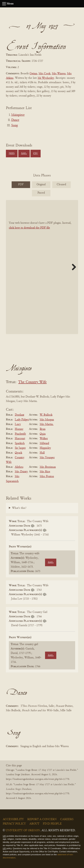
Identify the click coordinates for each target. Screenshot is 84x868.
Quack (18, 453)
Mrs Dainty (21, 472)
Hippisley (45, 448)
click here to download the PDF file (29, 228)
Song (14, 126)
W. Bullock (46, 415)
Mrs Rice (45, 472)
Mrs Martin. (47, 424)
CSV (36, 153)
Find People (52, 824)
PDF (21, 185)
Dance (15, 120)
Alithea (19, 467)
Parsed (41, 193)
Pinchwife (20, 434)
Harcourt (20, 439)
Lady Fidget (22, 420)
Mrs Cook (44, 74)
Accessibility (13, 819)
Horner (19, 429)
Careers (67, 819)
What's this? (19, 508)
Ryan (43, 429)
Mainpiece (18, 115)
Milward (44, 443)
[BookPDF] (42, 267)
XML (24, 153)
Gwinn (33, 74)
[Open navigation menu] (4, 4)
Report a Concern (42, 819)
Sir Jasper (20, 448)
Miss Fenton (47, 476)
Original (41, 185)
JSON (12, 153)
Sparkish (20, 443)
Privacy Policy (14, 824)
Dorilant (19, 415)
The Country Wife (32, 382)
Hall (42, 453)
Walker (44, 439)
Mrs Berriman (48, 467)
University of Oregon (23, 830)
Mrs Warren (59, 74)
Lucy (18, 424)
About (34, 824)
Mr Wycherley (46, 78)
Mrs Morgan (47, 420)
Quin (43, 434)
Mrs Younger (47, 458)
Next (73, 267)
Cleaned (61, 185)
